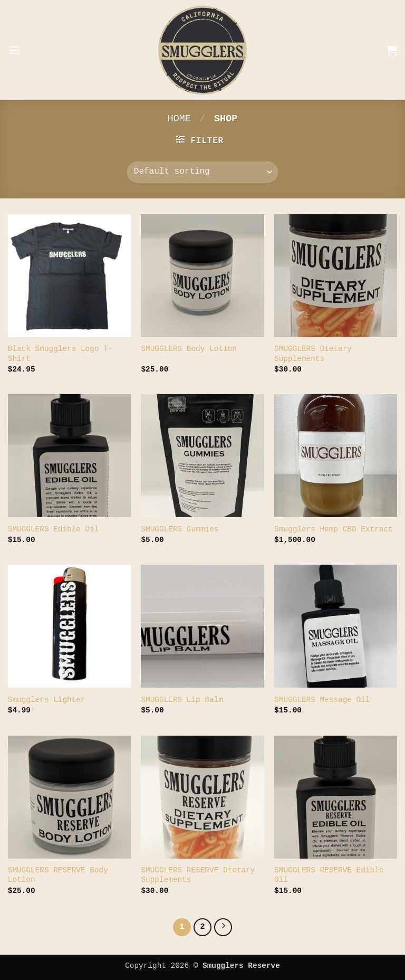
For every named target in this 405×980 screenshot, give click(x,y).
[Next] (223, 927)
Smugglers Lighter (47, 700)
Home (179, 119)
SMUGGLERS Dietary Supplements (313, 354)
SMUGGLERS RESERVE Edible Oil (329, 875)
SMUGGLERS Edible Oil (54, 529)
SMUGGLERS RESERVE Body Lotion (58, 875)
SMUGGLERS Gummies (180, 529)
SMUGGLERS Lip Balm (182, 700)
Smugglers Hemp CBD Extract (334, 529)
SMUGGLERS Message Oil (322, 700)
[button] (14, 50)
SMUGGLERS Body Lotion (189, 349)
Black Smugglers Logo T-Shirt (60, 354)
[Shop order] (202, 172)
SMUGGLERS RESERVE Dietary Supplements (198, 875)
